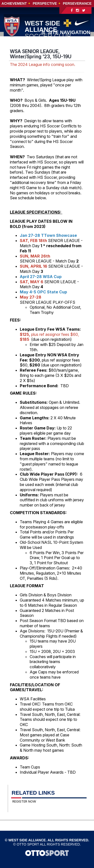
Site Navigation (66, 32)
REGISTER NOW (24, 801)
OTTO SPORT (28, 844)
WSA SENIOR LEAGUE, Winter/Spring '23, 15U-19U (41, 54)
